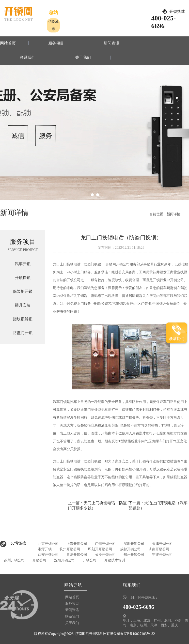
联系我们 (28, 58)
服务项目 (56, 43)
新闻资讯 (111, 43)
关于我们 (83, 58)
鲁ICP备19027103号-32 (137, 634)
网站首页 (8, 43)
